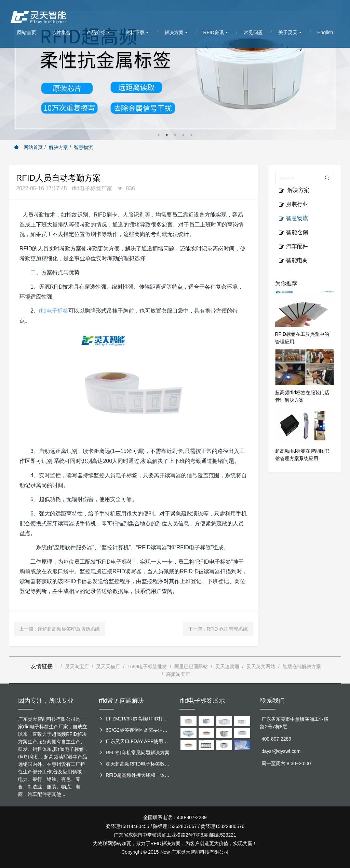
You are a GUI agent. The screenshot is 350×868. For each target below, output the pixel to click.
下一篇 (218, 629)
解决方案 (58, 147)
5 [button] (191, 135)
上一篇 (59, 629)
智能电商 (293, 260)
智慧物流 (83, 147)
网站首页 (28, 147)
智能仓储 (293, 232)
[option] (175, 70)
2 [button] (167, 135)
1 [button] (159, 135)
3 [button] (175, 135)
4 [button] (183, 135)
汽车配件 (293, 246)
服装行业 (293, 204)
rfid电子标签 (54, 311)
